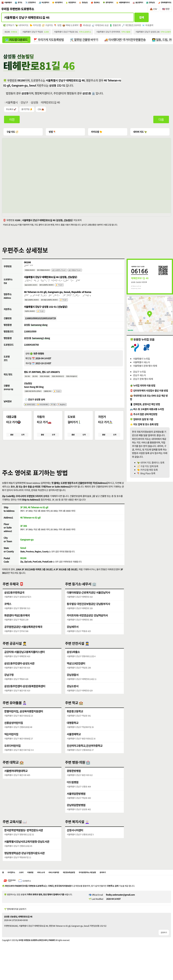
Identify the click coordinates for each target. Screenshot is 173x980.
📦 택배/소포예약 (71, 27)
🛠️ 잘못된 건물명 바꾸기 (87, 41)
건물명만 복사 (54, 399)
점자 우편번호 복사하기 (49, 273)
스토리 (25, 884)
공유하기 (164, 945)
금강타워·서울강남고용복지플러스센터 (25, 663)
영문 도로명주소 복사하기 (34, 304)
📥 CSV (153, 10)
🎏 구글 (61, 413)
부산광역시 (56, 3)
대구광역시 (73, 3)
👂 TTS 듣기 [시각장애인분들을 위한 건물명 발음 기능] (66, 399)
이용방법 (36, 884)
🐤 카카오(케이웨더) (48, 413)
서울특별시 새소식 (141, 364)
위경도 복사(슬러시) (84, 383)
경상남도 (105, 3)
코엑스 (8, 615)
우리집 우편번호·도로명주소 (18, 10)
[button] (86, 462)
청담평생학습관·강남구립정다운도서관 (25, 864)
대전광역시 (90, 3)
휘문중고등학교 (75, 722)
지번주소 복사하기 (31, 316)
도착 (23, 444)
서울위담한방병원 (76, 805)
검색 (141, 19)
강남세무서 (73, 638)
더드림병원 (73, 793)
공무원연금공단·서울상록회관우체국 (24, 638)
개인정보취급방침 (84, 884)
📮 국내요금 (86, 27)
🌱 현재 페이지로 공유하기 (15, 922)
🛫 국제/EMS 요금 (102, 27)
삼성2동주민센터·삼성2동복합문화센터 (25, 697)
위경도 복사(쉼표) (50, 383)
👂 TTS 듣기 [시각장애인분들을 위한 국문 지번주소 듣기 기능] (45, 316)
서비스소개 (49, 884)
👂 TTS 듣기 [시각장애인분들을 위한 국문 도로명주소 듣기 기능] (69, 288)
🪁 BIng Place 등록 (146, 476)
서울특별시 (10, 3)
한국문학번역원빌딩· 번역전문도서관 (24, 841)
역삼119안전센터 (76, 675)
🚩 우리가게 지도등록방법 (50, 41)
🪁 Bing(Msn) (72, 413)
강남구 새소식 (139, 378)
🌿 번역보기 (9, 27)
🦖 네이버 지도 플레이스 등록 (151, 465)
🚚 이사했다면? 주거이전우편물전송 (129, 41)
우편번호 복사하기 (31, 273)
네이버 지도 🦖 (140, 134)
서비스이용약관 (65, 884)
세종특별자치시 (154, 3)
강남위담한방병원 (76, 816)
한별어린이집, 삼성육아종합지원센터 (24, 722)
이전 (12, 122)
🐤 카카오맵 (36, 27)
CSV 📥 (42, 111)
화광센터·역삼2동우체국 (17, 627)
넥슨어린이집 (11, 745)
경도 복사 (37, 383)
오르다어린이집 (13, 757)
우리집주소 (13, 884)
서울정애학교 (74, 745)
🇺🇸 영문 (166, 10)
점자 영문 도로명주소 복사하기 (57, 304)
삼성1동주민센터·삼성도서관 (20, 675)
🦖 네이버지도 (22, 27)
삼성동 (35, 104)
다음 (161, 122)
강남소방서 (73, 697)
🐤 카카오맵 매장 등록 (147, 472)
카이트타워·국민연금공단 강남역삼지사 (88, 627)
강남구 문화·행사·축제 (143, 381)
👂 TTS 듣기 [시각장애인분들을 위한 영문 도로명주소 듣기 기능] (75, 304)
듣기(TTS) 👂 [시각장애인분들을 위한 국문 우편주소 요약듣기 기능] (27, 111)
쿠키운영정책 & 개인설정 (107, 884)
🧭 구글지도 (48, 27)
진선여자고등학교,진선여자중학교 (85, 757)
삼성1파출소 (73, 663)
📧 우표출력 (150, 27)
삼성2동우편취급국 (15, 604)
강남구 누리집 (139, 374)
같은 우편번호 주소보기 (89, 273)
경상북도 (120, 3)
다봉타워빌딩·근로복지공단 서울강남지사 (89, 604)
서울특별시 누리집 (141, 361)
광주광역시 (136, 3)
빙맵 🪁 (52, 134)
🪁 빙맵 (59, 27)
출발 (12, 444)
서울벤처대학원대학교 (16, 782)
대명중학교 (73, 734)
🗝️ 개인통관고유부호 (133, 27)
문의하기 (127, 884)
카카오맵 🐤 (96, 134)
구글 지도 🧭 (13, 134)
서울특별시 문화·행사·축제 (145, 368)
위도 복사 (28, 383)
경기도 (25, 3)
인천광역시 (39, 3)
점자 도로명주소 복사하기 (53, 288)
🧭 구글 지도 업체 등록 (148, 468)
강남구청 (9, 686)
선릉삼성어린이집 (14, 734)
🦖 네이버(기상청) (32, 413)
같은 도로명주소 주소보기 (69, 273)
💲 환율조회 (117, 27)
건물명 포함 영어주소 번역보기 (36, 399)
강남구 (25, 104)
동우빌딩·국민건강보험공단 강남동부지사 (89, 615)
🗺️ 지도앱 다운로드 (17, 41)
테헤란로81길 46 (51, 104)
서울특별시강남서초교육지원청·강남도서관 (27, 853)
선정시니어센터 (75, 841)
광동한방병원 (74, 782)
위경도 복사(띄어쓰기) (66, 383)
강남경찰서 (73, 686)
